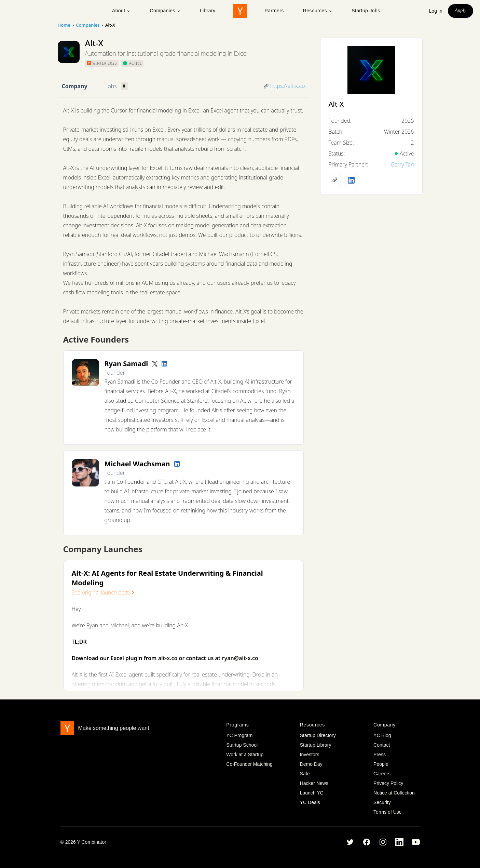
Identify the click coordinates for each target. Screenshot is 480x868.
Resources (318, 11)
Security (382, 802)
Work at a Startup (245, 755)
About (121, 11)
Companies (165, 11)
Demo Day (311, 764)
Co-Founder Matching (249, 764)
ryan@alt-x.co (240, 658)
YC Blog (382, 735)
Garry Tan (402, 164)
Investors (310, 755)
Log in (436, 11)
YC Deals (310, 802)
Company (75, 86)
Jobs (112, 86)
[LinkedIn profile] (164, 364)
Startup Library (316, 745)
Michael (120, 625)
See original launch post (104, 592)
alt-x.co (168, 658)
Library (208, 11)
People (381, 764)
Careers (382, 774)
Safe (305, 774)
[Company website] (335, 180)
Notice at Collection (394, 793)
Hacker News (314, 783)
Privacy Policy (388, 783)
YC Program (239, 735)
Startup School (242, 745)
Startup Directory (318, 735)
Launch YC (312, 793)
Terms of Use (387, 812)
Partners (274, 11)
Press (380, 755)
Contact (382, 745)
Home (64, 25)
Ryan (92, 625)
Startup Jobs (366, 11)
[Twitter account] (155, 364)
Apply (461, 10)
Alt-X (336, 104)
